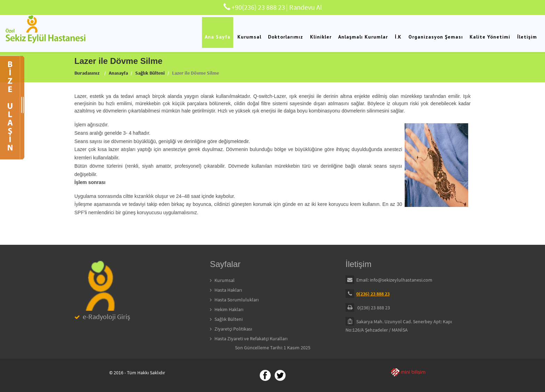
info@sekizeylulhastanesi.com (401, 280)
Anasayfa (118, 73)
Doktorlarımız (286, 37)
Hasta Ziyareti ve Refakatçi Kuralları (251, 339)
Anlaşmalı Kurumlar (363, 37)
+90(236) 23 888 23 (258, 7)
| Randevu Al (304, 7)
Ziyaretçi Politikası (233, 329)
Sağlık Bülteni (150, 73)
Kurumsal (249, 37)
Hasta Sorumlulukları (237, 300)
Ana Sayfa (218, 37)
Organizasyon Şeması (436, 37)
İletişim (527, 37)
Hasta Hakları (228, 290)
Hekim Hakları (229, 309)
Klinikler (321, 37)
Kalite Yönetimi (490, 37)
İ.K (398, 37)
